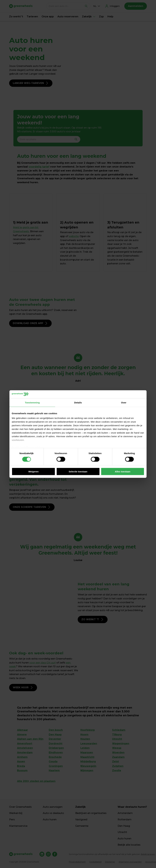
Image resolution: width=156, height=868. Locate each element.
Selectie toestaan (78, 471)
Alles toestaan (123, 471)
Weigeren (33, 471)
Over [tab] (124, 402)
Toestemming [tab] (32, 402)
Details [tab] (78, 402)
